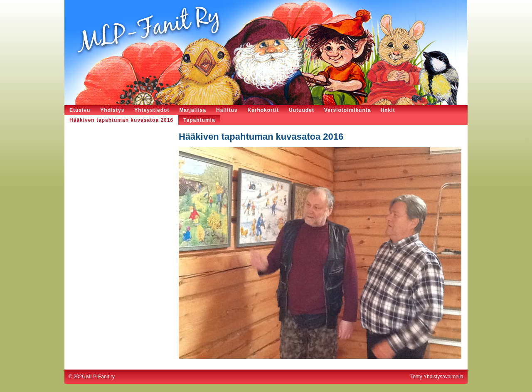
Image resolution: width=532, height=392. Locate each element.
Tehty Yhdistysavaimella (437, 377)
